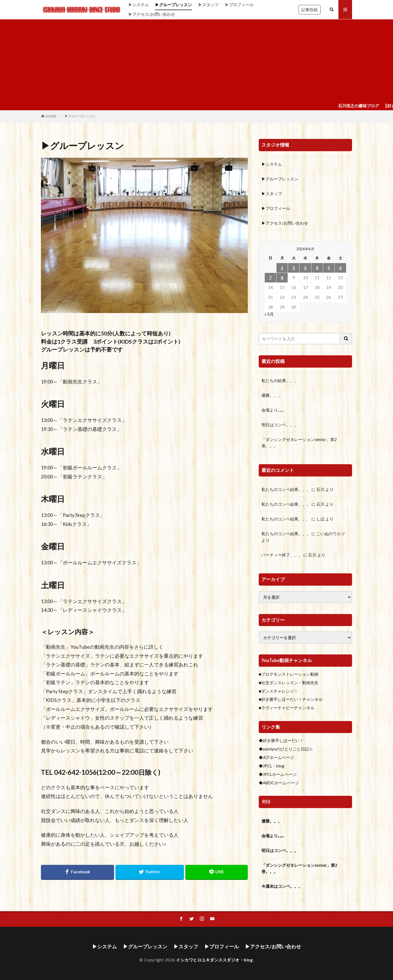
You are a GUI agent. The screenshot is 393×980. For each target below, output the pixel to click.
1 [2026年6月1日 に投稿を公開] (282, 268)
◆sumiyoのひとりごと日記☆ (286, 749)
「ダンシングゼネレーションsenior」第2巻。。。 (299, 443)
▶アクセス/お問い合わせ (152, 14)
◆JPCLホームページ (278, 774)
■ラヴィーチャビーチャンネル (287, 708)
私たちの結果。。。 (280, 380)
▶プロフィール (239, 5)
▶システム (139, 5)
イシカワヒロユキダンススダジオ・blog (214, 960)
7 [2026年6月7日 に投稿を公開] (270, 278)
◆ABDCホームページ (279, 783)
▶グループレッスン (173, 5)
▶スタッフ (208, 5)
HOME (51, 116)
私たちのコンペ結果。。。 (286, 489)
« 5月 (269, 314)
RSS (266, 802)
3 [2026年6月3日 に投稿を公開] (305, 268)
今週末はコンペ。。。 (282, 886)
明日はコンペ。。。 (280, 425)
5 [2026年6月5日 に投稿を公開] (329, 268)
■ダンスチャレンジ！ (278, 691)
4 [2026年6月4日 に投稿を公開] (317, 268)
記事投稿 (309, 10)
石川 (320, 489)
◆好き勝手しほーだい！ (281, 740)
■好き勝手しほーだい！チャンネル (291, 699)
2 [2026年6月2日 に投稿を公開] (294, 268)
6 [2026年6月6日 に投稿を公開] (340, 268)
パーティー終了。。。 (282, 555)
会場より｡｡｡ (273, 410)
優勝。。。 (272, 395)
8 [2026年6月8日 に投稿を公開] (282, 278)
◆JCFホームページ (276, 757)
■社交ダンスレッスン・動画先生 (289, 683)
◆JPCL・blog (272, 766)
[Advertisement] (196, 60)
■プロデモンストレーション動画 (289, 674)
